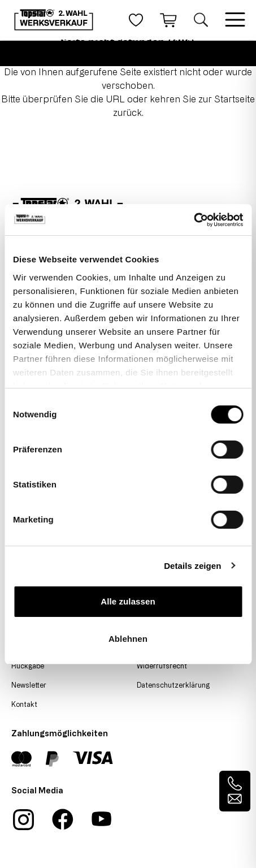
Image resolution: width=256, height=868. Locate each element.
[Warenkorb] (168, 20)
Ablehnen (128, 639)
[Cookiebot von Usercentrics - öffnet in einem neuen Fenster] (194, 220)
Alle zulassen (128, 601)
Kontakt (24, 704)
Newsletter (29, 685)
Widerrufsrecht (162, 666)
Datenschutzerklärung (173, 685)
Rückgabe (28, 666)
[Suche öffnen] (201, 20)
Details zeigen (192, 566)
